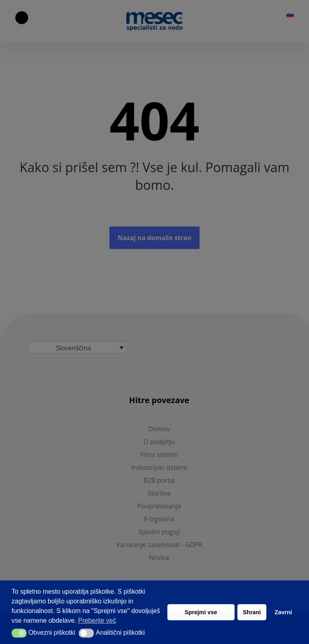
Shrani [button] (252, 612)
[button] (19, 633)
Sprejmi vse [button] (201, 612)
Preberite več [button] (97, 620)
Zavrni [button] (283, 612)
